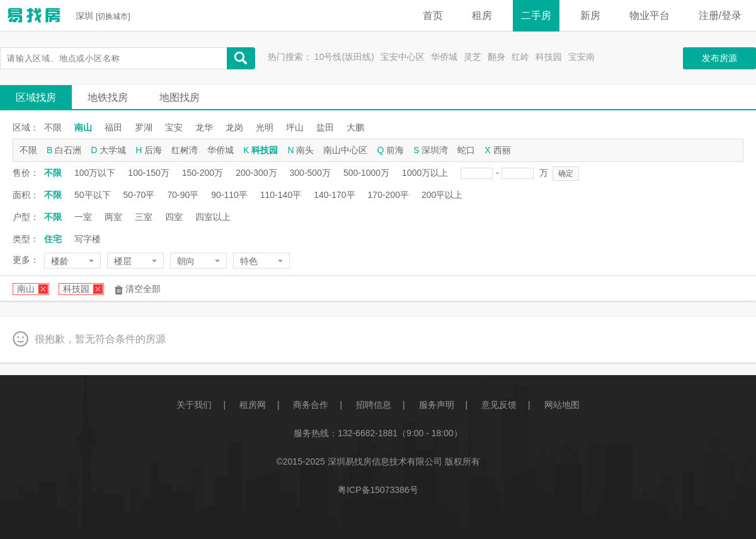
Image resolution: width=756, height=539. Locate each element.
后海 (153, 150)
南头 (305, 150)
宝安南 (581, 57)
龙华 (204, 127)
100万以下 (95, 173)
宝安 (174, 127)
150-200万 (203, 173)
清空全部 (143, 289)
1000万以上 (425, 173)
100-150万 (148, 173)
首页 (433, 15)
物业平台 (650, 15)
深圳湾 (435, 150)
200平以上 (442, 195)
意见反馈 (499, 405)
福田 (113, 127)
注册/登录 (720, 15)
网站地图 (562, 405)
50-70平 (139, 195)
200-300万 (256, 173)
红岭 (520, 57)
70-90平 (183, 195)
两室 (113, 217)
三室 (144, 217)
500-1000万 (366, 173)
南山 (83, 127)
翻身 (496, 57)
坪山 (295, 127)
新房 (590, 15)
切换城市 (113, 16)
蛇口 (466, 150)
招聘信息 (374, 405)
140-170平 (334, 195)
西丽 (502, 150)
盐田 (325, 127)
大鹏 (355, 127)
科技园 (549, 57)
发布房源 (719, 58)
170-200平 (388, 195)
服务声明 (437, 405)
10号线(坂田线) (344, 57)
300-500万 (310, 173)
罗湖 (144, 127)
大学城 (113, 150)
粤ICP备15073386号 (378, 490)
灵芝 (472, 57)
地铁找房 (108, 97)
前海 (395, 150)
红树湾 (185, 150)
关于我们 (194, 405)
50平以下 (93, 195)
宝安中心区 (403, 57)
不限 (53, 127)
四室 (174, 217)
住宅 (53, 239)
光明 (265, 127)
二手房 (536, 15)
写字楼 (88, 239)
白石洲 (68, 150)
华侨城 (444, 57)
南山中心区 (345, 150)
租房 (482, 15)
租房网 (253, 405)
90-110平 (229, 195)
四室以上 (213, 217)
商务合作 (311, 405)
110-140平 (281, 195)
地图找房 (180, 97)
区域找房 (36, 97)
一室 (83, 217)
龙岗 (234, 127)
